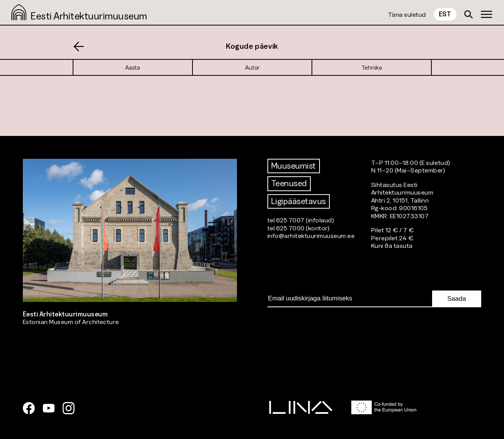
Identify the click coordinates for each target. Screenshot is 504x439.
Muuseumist (294, 166)
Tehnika (372, 67)
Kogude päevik (252, 46)
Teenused (289, 183)
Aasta (133, 67)
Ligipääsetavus (299, 201)
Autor (252, 67)
